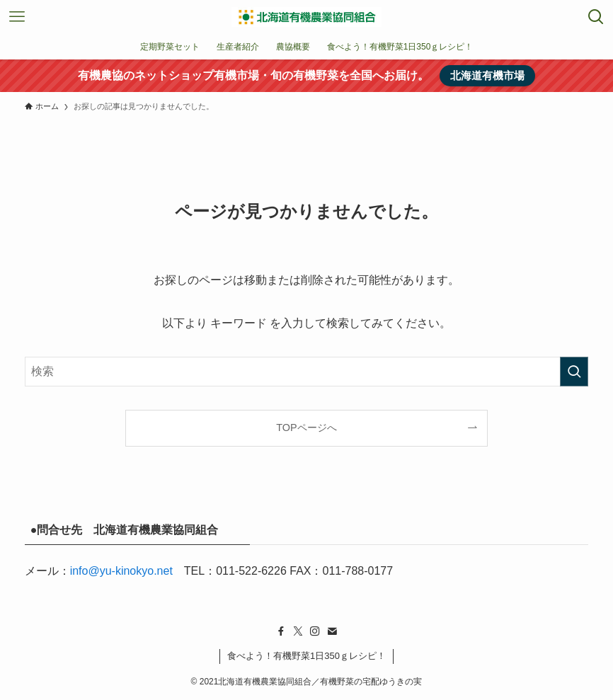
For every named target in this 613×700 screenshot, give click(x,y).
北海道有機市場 (487, 75)
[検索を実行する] (574, 372)
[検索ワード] (307, 372)
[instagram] (315, 631)
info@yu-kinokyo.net (121, 571)
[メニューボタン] (17, 17)
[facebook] (281, 631)
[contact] (332, 631)
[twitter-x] (298, 631)
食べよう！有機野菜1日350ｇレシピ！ (306, 656)
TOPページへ (306, 428)
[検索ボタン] (596, 17)
